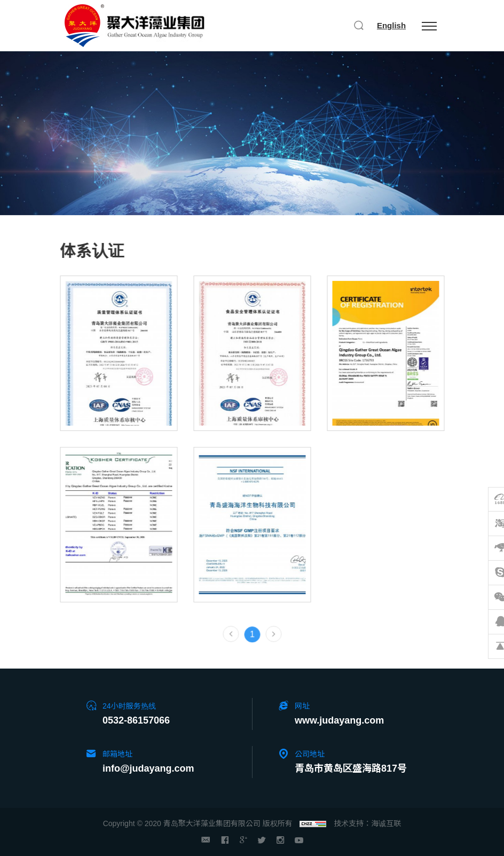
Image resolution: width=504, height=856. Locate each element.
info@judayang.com (148, 768)
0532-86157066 (136, 720)
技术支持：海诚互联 (367, 823)
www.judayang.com (339, 720)
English (391, 25)
